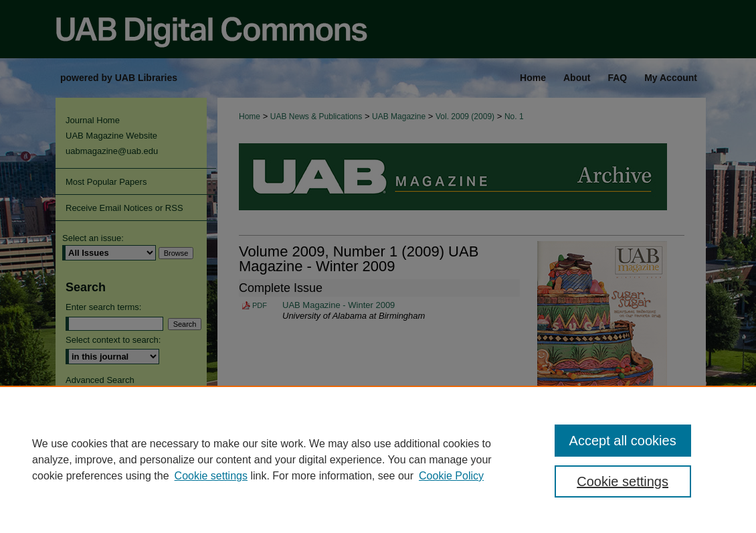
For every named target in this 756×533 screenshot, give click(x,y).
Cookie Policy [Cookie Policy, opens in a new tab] (451, 476)
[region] (378, 459)
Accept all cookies (623, 441)
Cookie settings (211, 476)
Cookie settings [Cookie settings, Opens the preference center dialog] (623, 481)
